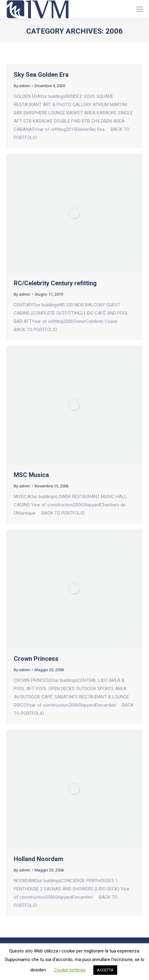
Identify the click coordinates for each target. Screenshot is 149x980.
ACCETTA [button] (105, 970)
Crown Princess (36, 659)
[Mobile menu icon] (140, 9)
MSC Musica (31, 475)
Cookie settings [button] (70, 970)
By (22, 86)
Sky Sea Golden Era (41, 75)
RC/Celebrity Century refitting (55, 283)
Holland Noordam (38, 859)
